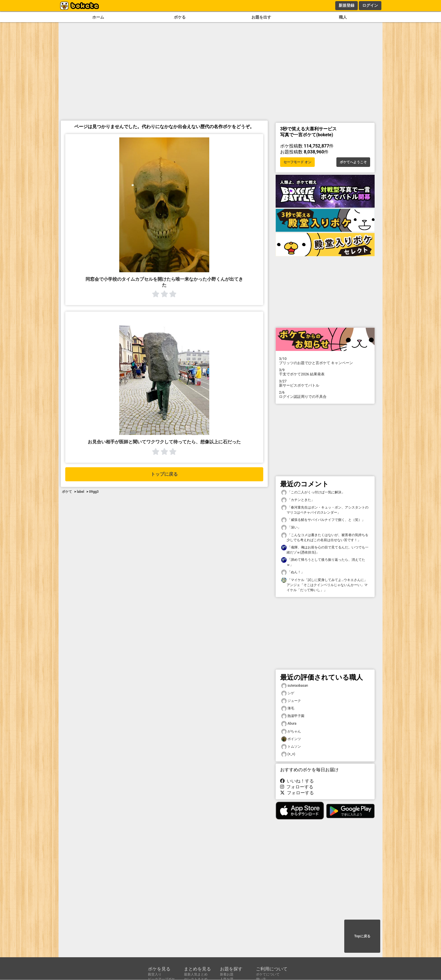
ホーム (98, 17)
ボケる (180, 17)
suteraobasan (295, 686)
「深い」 (291, 528)
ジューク (291, 701)
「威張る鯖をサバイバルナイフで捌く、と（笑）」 (323, 520)
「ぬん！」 (293, 572)
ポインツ (291, 739)
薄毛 (288, 708)
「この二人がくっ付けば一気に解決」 (313, 492)
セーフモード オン (297, 162)
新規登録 (346, 5)
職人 (343, 17)
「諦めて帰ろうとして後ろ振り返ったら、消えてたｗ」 (323, 562)
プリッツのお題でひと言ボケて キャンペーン (325, 361)
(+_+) (288, 754)
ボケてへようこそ (353, 162)
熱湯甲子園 (293, 716)
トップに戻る (164, 474)
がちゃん (291, 731)
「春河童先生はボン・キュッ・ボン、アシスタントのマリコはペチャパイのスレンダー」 (325, 510)
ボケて (67, 492)
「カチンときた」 (298, 500)
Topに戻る (362, 936)
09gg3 (94, 492)
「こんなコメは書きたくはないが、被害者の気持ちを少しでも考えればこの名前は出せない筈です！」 (325, 537)
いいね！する (297, 781)
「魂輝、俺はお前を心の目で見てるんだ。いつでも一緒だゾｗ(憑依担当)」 (325, 550)
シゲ (288, 693)
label (80, 492)
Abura (289, 724)
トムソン (291, 747)
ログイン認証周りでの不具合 (325, 394)
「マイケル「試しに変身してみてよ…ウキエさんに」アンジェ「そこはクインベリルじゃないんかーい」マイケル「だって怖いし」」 (324, 585)
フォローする (297, 787)
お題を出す (261, 17)
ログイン (370, 5)
